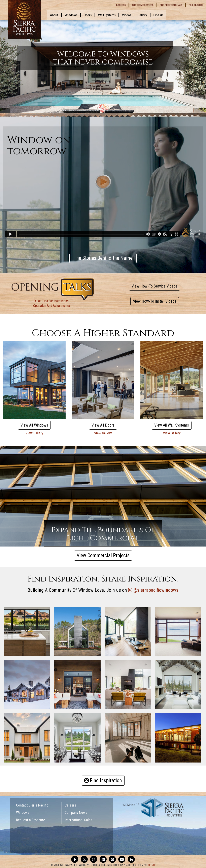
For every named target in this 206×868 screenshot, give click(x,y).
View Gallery (34, 433)
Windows (71, 15)
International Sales (78, 820)
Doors (88, 15)
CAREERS (121, 5)
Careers (70, 805)
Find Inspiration (103, 780)
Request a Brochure (31, 820)
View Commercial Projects (103, 555)
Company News (76, 812)
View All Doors (103, 425)
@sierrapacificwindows (156, 590)
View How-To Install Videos (155, 301)
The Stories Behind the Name (103, 258)
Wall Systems (107, 15)
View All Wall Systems (172, 425)
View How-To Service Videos (154, 286)
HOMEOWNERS (143, 5)
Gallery (142, 15)
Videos (126, 15)
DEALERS (196, 5)
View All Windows (34, 425)
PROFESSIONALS (171, 5)
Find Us (158, 15)
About (54, 15)
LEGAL (152, 865)
